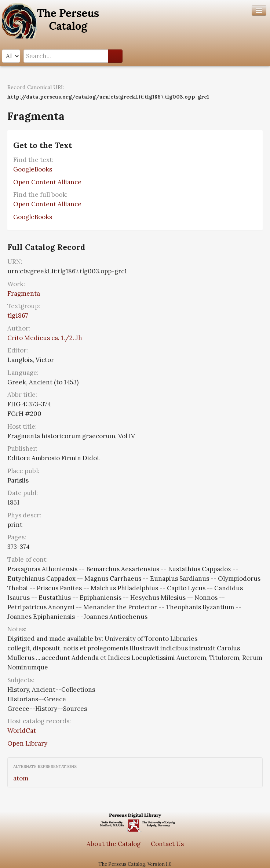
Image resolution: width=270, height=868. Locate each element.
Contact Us (167, 844)
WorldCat (22, 731)
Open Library (27, 743)
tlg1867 (18, 315)
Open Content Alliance (47, 182)
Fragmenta (24, 293)
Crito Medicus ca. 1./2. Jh (45, 338)
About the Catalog (114, 844)
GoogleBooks (33, 169)
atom (21, 778)
